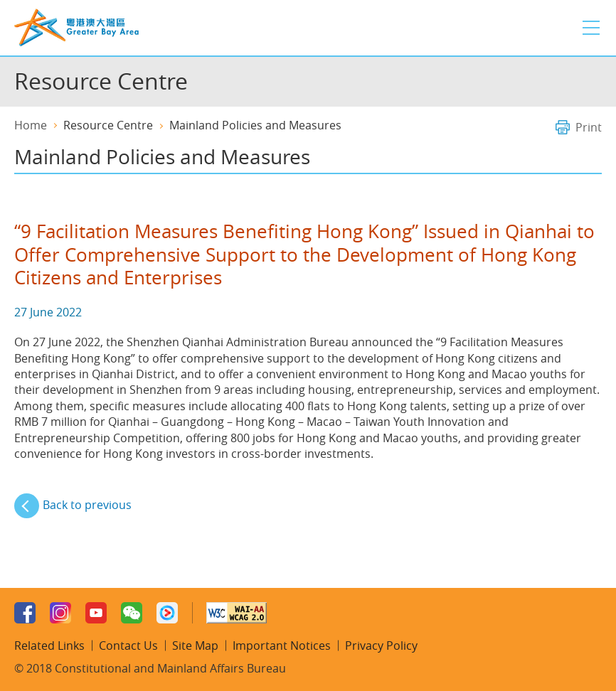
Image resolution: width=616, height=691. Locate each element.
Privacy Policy (381, 646)
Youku (167, 613)
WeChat (132, 613)
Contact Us (128, 646)
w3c (237, 613)
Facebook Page (25, 613)
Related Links (49, 646)
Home (31, 125)
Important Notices (282, 646)
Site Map (195, 646)
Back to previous (87, 505)
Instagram (60, 613)
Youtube (96, 613)
